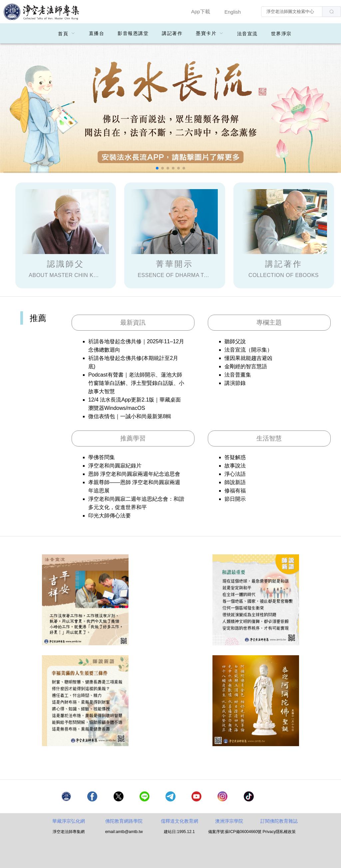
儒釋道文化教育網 (179, 821)
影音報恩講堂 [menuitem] (133, 33)
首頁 (63, 34)
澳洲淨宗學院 (229, 821)
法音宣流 (247, 34)
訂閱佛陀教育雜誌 (279, 821)
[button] (157, 168)
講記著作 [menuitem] (172, 33)
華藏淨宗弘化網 (69, 821)
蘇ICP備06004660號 (243, 832)
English (233, 12)
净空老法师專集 (42, 12)
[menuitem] (67, 33)
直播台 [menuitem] (97, 33)
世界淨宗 (281, 34)
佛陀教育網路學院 (124, 821)
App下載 (201, 11)
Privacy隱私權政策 (279, 832)
